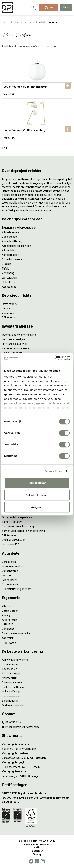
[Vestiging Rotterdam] (37, 753)
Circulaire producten (14, 540)
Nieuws (6, 308)
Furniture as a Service (15, 344)
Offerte (49, 7)
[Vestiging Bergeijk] (37, 762)
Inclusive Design (11, 692)
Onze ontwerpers (24, 22)
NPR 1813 (8, 624)
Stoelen (6, 264)
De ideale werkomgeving (16, 634)
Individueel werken (13, 566)
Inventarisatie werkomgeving (19, 335)
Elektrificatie (9, 282)
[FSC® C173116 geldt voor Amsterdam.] (37, 793)
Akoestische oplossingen (16, 246)
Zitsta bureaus (10, 232)
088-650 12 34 (12, 722)
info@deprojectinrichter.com (20, 727)
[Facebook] (31, 861)
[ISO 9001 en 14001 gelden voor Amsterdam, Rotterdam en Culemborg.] (37, 800)
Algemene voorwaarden (37, 844)
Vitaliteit (7, 606)
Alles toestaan (37, 483)
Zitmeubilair (9, 250)
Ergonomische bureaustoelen (19, 228)
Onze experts (10, 304)
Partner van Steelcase (15, 687)
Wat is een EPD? (11, 545)
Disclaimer (37, 851)
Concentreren (10, 571)
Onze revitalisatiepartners (17, 517)
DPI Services (9, 535)
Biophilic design (11, 673)
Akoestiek (8, 638)
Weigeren (37, 507)
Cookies (37, 848)
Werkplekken (9, 278)
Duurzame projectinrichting (18, 526)
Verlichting (8, 273)
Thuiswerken (9, 669)
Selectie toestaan (37, 495)
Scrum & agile (10, 584)
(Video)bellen (10, 580)
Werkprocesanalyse (13, 339)
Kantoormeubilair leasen (16, 348)
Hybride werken (11, 664)
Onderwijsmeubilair (13, 705)
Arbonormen (9, 620)
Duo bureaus (9, 237)
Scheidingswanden (13, 259)
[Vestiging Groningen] (37, 772)
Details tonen (54, 471)
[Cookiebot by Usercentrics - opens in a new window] (53, 358)
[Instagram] (43, 861)
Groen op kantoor (12, 682)
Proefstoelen (10, 643)
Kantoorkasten (11, 255)
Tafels (6, 269)
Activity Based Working (15, 660)
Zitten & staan (10, 611)
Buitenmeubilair (11, 696)
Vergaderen (9, 562)
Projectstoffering (12, 241)
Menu (66, 7)
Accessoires (9, 287)
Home (5, 22)
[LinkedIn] (37, 861)
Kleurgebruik (9, 678)
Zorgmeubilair (10, 701)
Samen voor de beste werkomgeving (23, 531)
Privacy (6, 615)
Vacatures (8, 313)
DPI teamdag (9, 318)
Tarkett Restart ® (12, 522)
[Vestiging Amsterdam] (37, 744)
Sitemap (37, 854)
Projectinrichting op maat (17, 589)
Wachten (7, 575)
